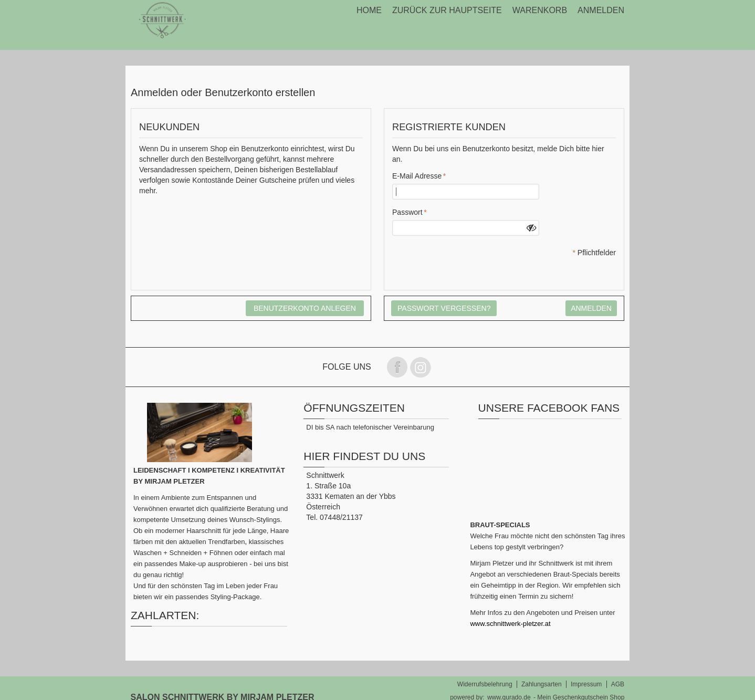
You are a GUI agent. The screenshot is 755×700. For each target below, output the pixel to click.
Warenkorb (540, 10)
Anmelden (601, 10)
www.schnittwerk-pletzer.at (510, 624)
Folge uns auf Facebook (397, 367)
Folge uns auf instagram (421, 367)
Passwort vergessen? (444, 308)
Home (369, 10)
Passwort (407, 212)
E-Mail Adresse (417, 176)
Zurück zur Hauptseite (447, 10)
